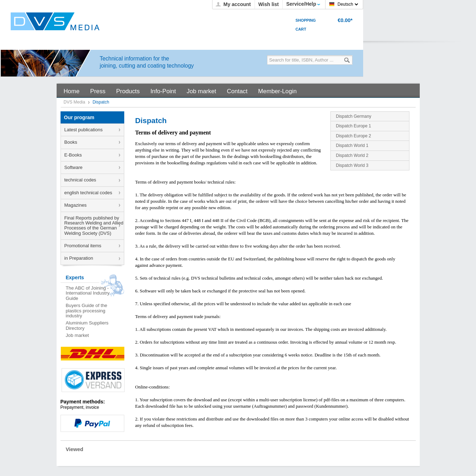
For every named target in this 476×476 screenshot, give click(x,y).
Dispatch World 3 (352, 165)
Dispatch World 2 (352, 155)
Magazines (76, 205)
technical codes (80, 180)
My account (237, 4)
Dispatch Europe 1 (354, 126)
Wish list (269, 4)
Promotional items (83, 246)
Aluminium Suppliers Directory (87, 325)
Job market (77, 335)
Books (71, 142)
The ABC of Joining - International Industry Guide (88, 293)
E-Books (73, 155)
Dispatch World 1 (352, 146)
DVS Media (75, 102)
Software (74, 167)
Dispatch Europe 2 (354, 136)
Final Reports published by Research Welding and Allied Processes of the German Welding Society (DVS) (94, 226)
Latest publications (84, 130)
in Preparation (79, 258)
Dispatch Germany (354, 116)
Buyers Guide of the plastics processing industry (87, 311)
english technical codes (88, 193)
